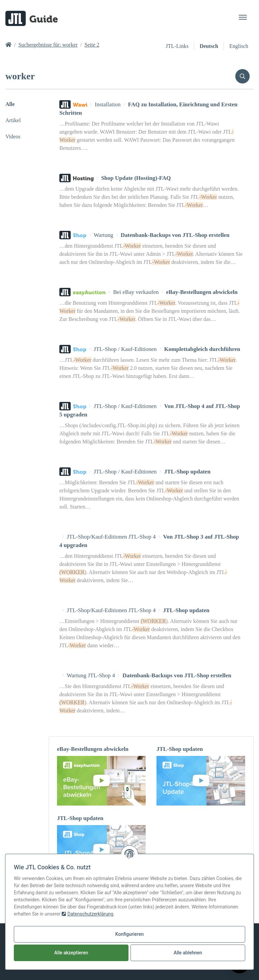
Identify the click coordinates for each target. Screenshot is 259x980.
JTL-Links (177, 46)
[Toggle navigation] (243, 17)
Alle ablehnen (188, 953)
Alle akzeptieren (71, 953)
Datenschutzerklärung (88, 914)
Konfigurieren (129, 934)
